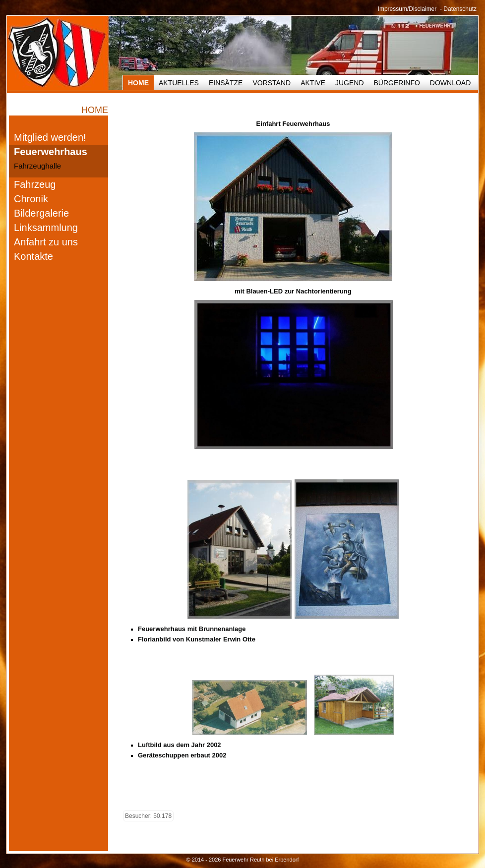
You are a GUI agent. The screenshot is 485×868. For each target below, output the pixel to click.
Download (450, 83)
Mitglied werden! (50, 137)
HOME (138, 83)
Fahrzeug (35, 184)
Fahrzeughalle (37, 166)
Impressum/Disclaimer (407, 9)
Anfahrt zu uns (46, 242)
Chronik (31, 199)
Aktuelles (179, 83)
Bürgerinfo (397, 83)
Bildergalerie (41, 213)
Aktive (313, 83)
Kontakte (33, 256)
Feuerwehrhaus (51, 152)
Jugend (350, 83)
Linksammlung (46, 228)
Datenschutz (460, 9)
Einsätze (226, 83)
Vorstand (272, 83)
